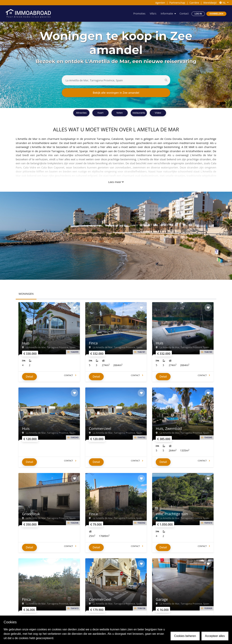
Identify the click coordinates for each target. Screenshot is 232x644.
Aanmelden (216, 14)
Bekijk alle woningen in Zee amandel (116, 93)
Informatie (167, 13)
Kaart (101, 113)
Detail (29, 377)
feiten (120, 113)
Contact (184, 13)
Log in (198, 14)
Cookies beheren (185, 636)
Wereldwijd (210, 3)
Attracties (81, 113)
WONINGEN (26, 294)
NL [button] (223, 3)
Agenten (160, 3)
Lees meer (116, 182)
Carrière (194, 3)
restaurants (139, 113)
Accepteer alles (215, 636)
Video (158, 113)
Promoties (139, 13)
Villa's (153, 13)
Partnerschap (177, 3)
